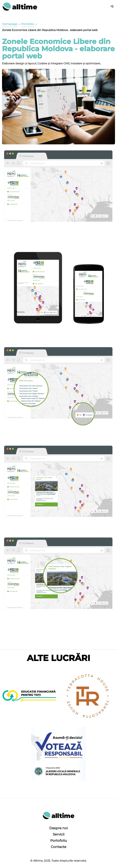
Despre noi (58, 828)
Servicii (59, 834)
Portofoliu (59, 841)
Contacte (58, 847)
